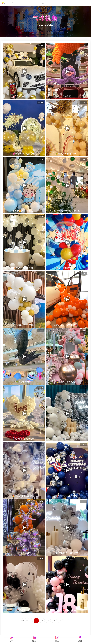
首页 (20, 621)
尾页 (70, 621)
